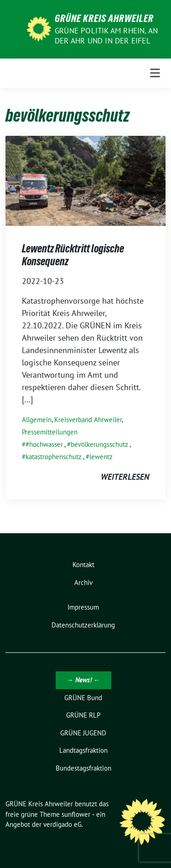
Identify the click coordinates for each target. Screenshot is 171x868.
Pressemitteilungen (50, 432)
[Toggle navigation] (155, 73)
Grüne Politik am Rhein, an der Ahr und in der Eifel (106, 36)
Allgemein (37, 420)
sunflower (76, 814)
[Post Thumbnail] (85, 180)
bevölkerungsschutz (99, 444)
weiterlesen (125, 477)
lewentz (101, 457)
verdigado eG (62, 824)
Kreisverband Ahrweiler (88, 420)
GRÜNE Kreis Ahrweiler (104, 18)
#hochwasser (44, 444)
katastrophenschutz (54, 457)
